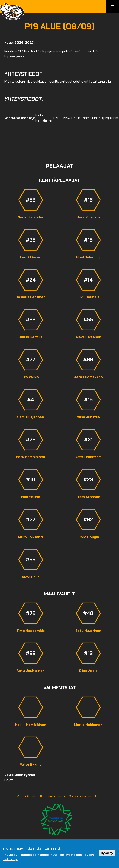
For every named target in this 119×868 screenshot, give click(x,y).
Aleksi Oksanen (88, 337)
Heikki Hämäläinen (31, 725)
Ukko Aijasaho (88, 497)
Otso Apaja (88, 671)
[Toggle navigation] (113, 6)
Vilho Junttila (88, 417)
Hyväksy (107, 853)
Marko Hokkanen (88, 725)
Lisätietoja (10, 859)
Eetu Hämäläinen (31, 457)
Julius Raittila (31, 337)
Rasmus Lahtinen (31, 297)
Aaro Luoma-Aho (88, 377)
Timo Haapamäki (31, 631)
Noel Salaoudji (88, 257)
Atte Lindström (88, 457)
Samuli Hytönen (31, 417)
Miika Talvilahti (31, 537)
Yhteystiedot (26, 796)
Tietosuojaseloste (52, 796)
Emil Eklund (31, 497)
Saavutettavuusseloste (86, 796)
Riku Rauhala (88, 297)
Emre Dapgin (88, 537)
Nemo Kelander (31, 217)
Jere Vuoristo (88, 217)
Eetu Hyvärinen (88, 631)
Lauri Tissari (31, 257)
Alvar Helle (31, 577)
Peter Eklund (31, 764)
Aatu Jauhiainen (31, 671)
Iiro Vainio (31, 377)
